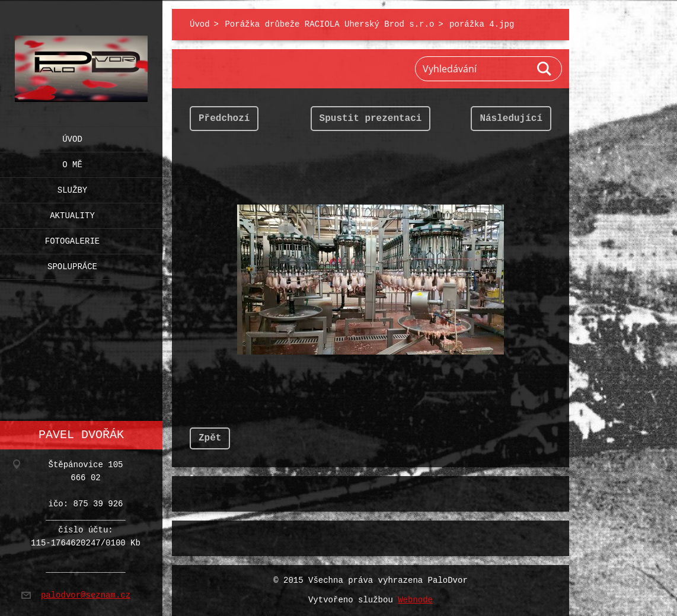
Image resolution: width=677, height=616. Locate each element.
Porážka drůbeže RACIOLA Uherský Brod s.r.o (329, 25)
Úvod (72, 137)
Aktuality (72, 213)
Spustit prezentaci (371, 119)
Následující (511, 119)
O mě (72, 162)
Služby (72, 188)
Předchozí (224, 119)
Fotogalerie (72, 239)
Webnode (415, 600)
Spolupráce (72, 264)
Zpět (210, 438)
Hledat (545, 69)
